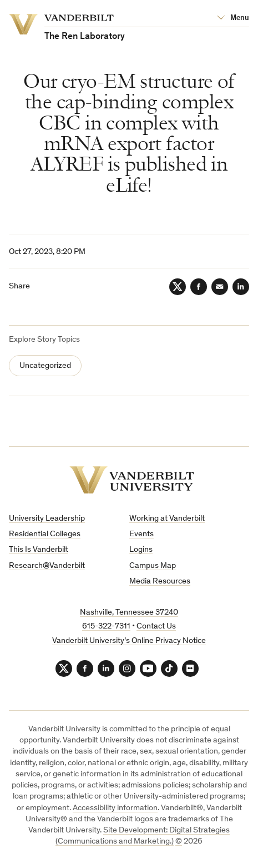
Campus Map (153, 566)
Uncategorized (45, 366)
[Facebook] (199, 287)
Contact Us (156, 627)
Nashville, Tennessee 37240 (129, 613)
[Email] (220, 287)
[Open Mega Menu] (233, 18)
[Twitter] (178, 287)
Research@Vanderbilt (47, 566)
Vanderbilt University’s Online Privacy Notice (129, 641)
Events (141, 534)
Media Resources (160, 582)
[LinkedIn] (241, 287)
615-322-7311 (106, 627)
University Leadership (47, 519)
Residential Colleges (45, 534)
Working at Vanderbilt (167, 519)
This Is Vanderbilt (39, 550)
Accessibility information (115, 808)
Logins (141, 550)
